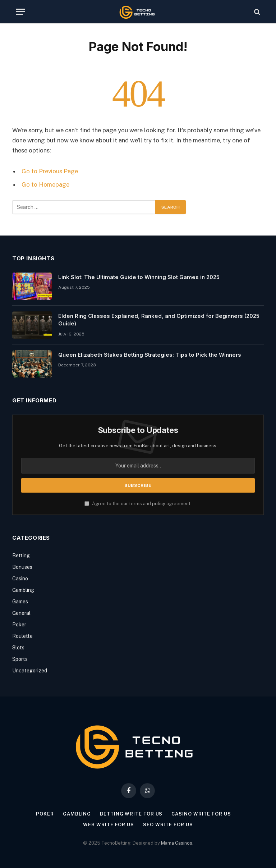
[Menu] (20, 12)
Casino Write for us (201, 814)
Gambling (23, 590)
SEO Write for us (168, 825)
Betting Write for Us (131, 814)
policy (159, 504)
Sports (20, 659)
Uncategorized (30, 671)
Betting (21, 556)
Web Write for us (109, 825)
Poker (19, 625)
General (21, 613)
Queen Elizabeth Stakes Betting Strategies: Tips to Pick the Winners (150, 355)
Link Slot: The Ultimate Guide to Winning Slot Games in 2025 (139, 277)
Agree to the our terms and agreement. (138, 504)
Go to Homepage (45, 184)
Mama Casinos (177, 843)
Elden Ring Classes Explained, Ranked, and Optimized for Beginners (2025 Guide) (159, 320)
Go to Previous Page (50, 171)
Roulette (22, 636)
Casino (20, 579)
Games (20, 602)
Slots (18, 648)
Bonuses (22, 567)
